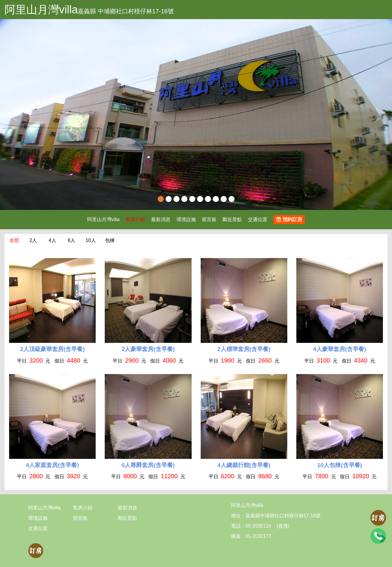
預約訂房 (289, 219)
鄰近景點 (232, 219)
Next (381, 114)
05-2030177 (258, 536)
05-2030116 (258, 526)
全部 (14, 240)
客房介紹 (135, 219)
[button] (29, 114)
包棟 (110, 240)
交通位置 (258, 219)
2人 (33, 240)
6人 (72, 240)
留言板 (209, 219)
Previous (11, 114)
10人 (91, 240)
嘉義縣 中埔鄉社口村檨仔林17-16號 (126, 11)
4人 (53, 240)
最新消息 (161, 219)
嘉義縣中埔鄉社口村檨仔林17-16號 (283, 516)
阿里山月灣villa (41, 10)
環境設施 (186, 219)
